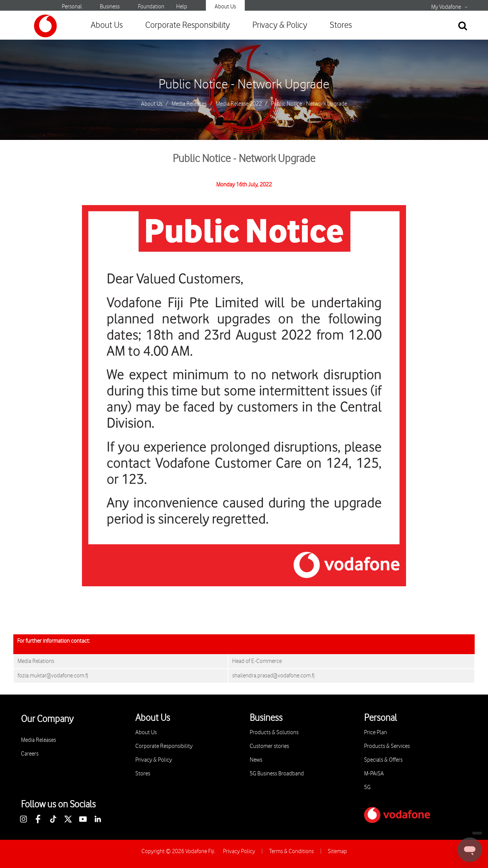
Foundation (151, 7)
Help (182, 7)
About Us (225, 7)
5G (367, 787)
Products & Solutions (274, 732)
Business (110, 7)
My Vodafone (446, 7)
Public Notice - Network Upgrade (244, 85)
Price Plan (376, 732)
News (256, 760)
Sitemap (337, 851)
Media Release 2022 (239, 104)
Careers (30, 754)
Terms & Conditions (291, 851)
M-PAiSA (374, 774)
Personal (72, 7)
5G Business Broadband (277, 774)
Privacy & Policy (280, 25)
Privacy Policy (239, 851)
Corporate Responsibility (188, 25)
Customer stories (269, 746)
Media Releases (189, 104)
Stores (341, 25)
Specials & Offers (383, 760)
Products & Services (387, 746)
